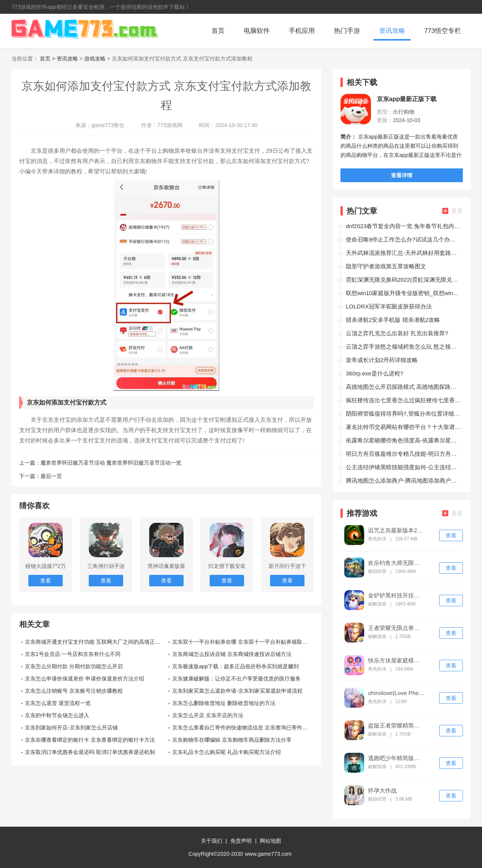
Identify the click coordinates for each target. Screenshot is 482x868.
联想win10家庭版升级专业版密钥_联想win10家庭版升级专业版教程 (403, 293)
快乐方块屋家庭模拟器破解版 (396, 661)
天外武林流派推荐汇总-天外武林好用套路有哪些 (403, 253)
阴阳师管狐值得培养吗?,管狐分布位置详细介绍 (403, 414)
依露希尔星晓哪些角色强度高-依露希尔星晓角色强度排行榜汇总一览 (403, 440)
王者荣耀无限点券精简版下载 (396, 628)
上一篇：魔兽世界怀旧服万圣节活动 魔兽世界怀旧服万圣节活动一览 (100, 463)
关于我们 (212, 841)
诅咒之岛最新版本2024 (396, 530)
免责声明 (241, 841)
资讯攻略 (392, 31)
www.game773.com (268, 854)
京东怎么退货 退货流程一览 (58, 703)
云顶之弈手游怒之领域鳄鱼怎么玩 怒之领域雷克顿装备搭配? (403, 347)
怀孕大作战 (382, 791)
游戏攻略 (95, 59)
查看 (451, 535)
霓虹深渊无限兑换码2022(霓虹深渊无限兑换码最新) (403, 280)
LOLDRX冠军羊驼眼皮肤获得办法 (389, 306)
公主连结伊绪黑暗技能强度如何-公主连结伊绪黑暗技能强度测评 (403, 467)
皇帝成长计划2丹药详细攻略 (382, 360)
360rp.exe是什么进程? (375, 373)
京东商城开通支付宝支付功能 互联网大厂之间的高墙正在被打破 (96, 642)
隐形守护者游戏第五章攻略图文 (386, 266)
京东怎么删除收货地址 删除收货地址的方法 (224, 703)
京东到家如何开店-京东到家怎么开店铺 (71, 728)
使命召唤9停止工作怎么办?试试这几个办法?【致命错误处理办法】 (403, 239)
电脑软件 (257, 31)
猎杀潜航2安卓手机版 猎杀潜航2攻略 (393, 320)
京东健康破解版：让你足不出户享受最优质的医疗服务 (236, 679)
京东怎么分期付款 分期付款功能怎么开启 (74, 666)
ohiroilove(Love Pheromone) (396, 693)
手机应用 (302, 31)
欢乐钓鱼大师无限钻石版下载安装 (396, 563)
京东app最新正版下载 (407, 99)
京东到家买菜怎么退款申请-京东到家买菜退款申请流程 (237, 691)
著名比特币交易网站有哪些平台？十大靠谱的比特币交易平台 (403, 427)
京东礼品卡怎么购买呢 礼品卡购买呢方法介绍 (226, 752)
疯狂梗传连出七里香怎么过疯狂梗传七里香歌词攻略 (403, 400)
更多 (453, 211)
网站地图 (270, 841)
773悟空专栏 (443, 31)
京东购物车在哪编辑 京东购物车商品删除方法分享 (232, 740)
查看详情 (402, 175)
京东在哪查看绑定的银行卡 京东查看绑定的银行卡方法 (90, 740)
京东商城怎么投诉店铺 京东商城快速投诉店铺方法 (232, 654)
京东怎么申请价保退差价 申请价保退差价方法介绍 (85, 679)
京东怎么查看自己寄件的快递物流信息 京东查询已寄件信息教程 (243, 728)
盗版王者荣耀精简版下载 (396, 726)
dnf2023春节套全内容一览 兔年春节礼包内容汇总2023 (403, 226)
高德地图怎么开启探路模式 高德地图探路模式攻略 (403, 387)
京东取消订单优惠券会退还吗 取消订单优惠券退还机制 (90, 752)
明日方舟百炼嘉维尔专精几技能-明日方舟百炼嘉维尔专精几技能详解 (403, 454)
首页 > (48, 59)
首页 (218, 31)
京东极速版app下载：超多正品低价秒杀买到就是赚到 (235, 666)
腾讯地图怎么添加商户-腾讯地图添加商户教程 (403, 480)
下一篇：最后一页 (41, 476)
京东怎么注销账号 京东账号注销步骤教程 (74, 691)
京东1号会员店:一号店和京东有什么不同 (73, 654)
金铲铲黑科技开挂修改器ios (396, 596)
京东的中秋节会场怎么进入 (57, 715)
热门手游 (347, 31)
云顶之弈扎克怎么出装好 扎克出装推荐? (397, 333)
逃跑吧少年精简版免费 (396, 758)
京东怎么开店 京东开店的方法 (208, 715)
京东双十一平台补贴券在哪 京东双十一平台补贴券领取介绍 (243, 642)
